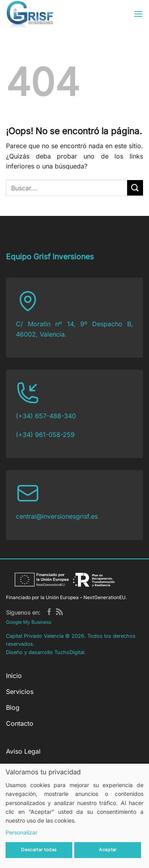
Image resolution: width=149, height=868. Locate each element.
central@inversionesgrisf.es (57, 516)
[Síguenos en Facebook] (49, 612)
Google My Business (29, 622)
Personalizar (21, 832)
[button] (138, 14)
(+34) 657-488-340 (46, 416)
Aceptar (108, 850)
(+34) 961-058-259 (45, 435)
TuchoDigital (69, 652)
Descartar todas (39, 850)
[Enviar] (135, 188)
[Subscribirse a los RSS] (59, 612)
